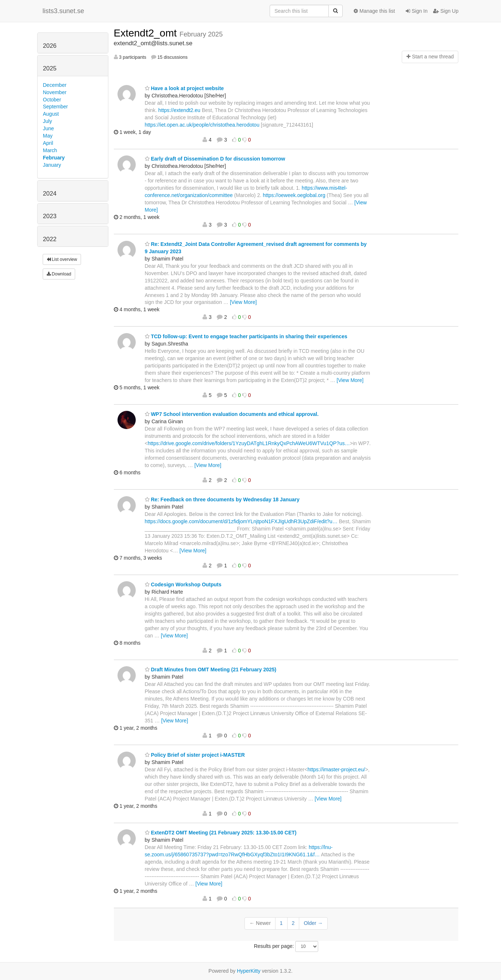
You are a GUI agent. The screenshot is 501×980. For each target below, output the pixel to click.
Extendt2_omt (147, 33)
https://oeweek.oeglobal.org (294, 195)
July (48, 121)
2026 (50, 46)
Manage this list (374, 11)
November (55, 92)
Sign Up (446, 11)
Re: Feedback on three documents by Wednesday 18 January (222, 499)
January (52, 165)
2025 (50, 68)
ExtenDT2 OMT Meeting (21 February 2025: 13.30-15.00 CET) (221, 833)
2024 (50, 194)
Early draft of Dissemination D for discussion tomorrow (215, 159)
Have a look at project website (184, 88)
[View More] (243, 302)
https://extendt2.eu (179, 110)
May (48, 136)
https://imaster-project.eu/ (336, 769)
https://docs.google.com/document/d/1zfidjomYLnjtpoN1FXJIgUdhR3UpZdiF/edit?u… (241, 521)
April (48, 143)
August (51, 114)
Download (59, 274)
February (54, 158)
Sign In (417, 11)
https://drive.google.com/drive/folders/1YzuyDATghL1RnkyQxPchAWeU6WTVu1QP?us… (249, 443)
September (55, 107)
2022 (50, 239)
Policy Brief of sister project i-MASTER (195, 755)
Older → (313, 923)
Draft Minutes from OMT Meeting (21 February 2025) (211, 670)
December (55, 85)
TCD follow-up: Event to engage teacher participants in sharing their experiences (246, 336)
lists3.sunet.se (63, 11)
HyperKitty (249, 971)
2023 (50, 216)
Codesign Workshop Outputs (183, 584)
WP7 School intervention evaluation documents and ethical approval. (232, 414)
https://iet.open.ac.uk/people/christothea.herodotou (202, 125)
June (49, 128)
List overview (62, 259)
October (52, 100)
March (50, 150)
